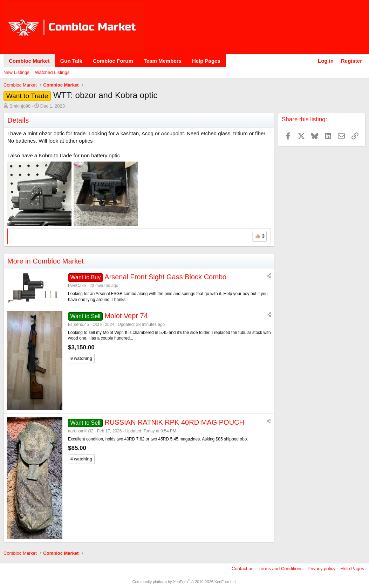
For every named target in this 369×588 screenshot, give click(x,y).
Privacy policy (322, 569)
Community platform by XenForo (185, 582)
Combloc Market (29, 61)
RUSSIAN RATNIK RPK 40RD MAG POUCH (174, 422)
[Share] (269, 276)
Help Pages (206, 61)
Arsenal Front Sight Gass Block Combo (165, 277)
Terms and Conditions (281, 569)
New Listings (16, 72)
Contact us (242, 569)
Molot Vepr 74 (126, 316)
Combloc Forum (113, 61)
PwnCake (77, 286)
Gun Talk (71, 61)
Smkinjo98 (20, 106)
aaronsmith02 (81, 431)
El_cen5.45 (78, 324)
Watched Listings (52, 72)
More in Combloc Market (46, 261)
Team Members (163, 61)
